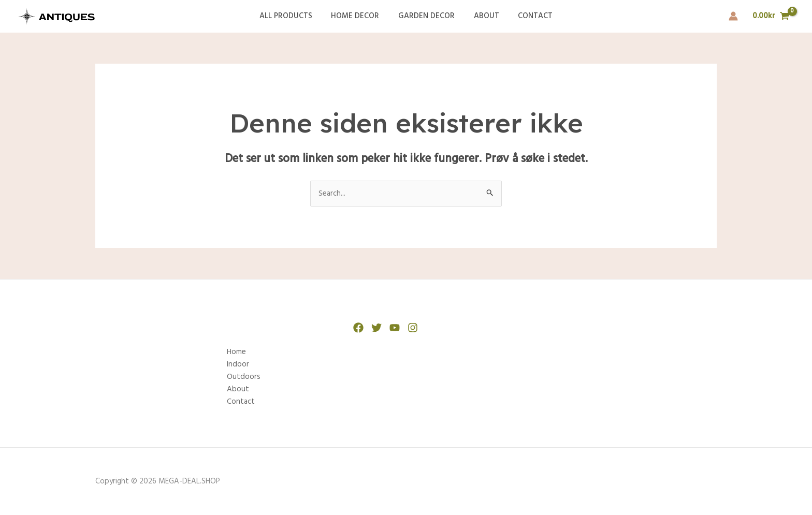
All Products (293, 16)
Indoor (238, 364)
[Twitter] (376, 328)
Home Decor (359, 16)
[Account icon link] (733, 16)
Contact (528, 16)
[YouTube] (395, 328)
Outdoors (244, 377)
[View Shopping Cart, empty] (771, 16)
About (483, 16)
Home (236, 352)
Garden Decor (426, 16)
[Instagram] (413, 328)
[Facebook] (358, 328)
